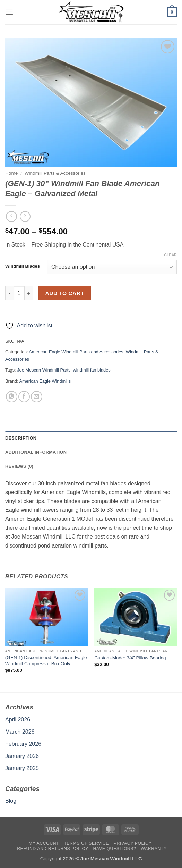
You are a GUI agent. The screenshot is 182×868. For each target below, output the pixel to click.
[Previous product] (25, 216)
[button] (9, 12)
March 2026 (20, 732)
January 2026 (22, 756)
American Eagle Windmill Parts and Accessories (76, 352)
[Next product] (11, 216)
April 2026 (18, 720)
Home (11, 173)
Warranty (154, 849)
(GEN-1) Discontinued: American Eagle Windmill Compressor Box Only (46, 661)
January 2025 (22, 768)
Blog (11, 801)
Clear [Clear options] (170, 255)
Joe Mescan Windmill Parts (44, 370)
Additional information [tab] (36, 452)
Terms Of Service (86, 843)
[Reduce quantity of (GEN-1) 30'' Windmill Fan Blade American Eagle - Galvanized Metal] (9, 293)
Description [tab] (21, 438)
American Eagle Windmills (45, 381)
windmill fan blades (92, 370)
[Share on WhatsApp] (12, 397)
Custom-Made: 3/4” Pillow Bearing (130, 658)
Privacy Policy (133, 843)
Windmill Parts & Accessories (55, 173)
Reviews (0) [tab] (19, 466)
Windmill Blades (23, 266)
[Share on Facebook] (24, 397)
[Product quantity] (19, 293)
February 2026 (23, 744)
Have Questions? (115, 849)
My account (44, 843)
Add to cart (65, 293)
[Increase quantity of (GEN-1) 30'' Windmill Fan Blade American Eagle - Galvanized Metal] (29, 293)
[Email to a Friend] (37, 397)
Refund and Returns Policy (53, 849)
